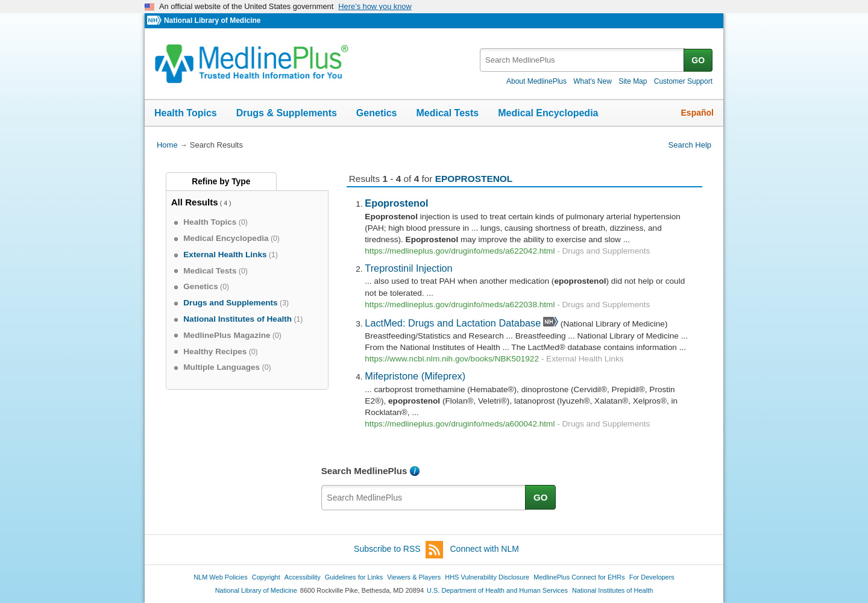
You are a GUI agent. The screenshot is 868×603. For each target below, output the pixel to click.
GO (698, 60)
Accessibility (303, 577)
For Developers (652, 577)
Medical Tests (447, 113)
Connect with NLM (485, 549)
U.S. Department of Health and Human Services (497, 590)
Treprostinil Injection (408, 268)
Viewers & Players (414, 577)
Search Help (690, 145)
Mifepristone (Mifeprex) (415, 376)
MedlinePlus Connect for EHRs (579, 577)
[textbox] (583, 60)
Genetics (377, 113)
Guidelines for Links (354, 577)
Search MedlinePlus (364, 471)
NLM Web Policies (221, 577)
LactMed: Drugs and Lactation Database (453, 323)
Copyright (266, 577)
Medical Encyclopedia (548, 113)
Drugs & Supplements (287, 113)
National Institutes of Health (612, 590)
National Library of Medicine (212, 20)
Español (697, 113)
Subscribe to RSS (398, 550)
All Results (195, 202)
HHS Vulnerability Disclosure (487, 577)
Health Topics (186, 113)
